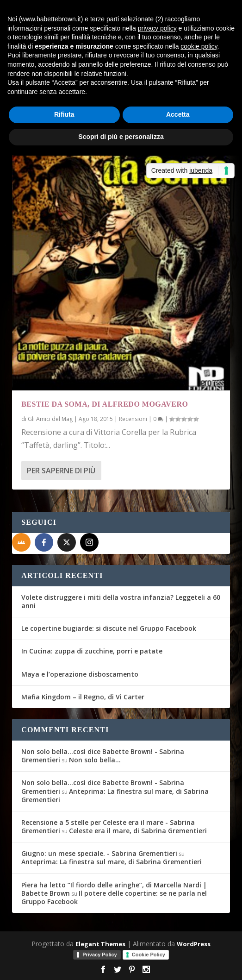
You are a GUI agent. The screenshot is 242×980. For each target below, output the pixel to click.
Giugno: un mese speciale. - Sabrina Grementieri (99, 853)
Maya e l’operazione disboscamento (80, 674)
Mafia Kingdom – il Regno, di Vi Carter (83, 697)
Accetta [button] (178, 114)
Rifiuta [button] (64, 114)
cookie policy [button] (199, 46)
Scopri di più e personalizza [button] (121, 137)
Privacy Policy (100, 955)
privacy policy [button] (157, 28)
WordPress (194, 944)
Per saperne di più (61, 471)
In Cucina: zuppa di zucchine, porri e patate (92, 651)
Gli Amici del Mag (50, 419)
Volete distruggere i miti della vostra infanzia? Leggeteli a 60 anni (121, 601)
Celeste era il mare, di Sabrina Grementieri (138, 831)
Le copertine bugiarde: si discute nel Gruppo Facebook (109, 628)
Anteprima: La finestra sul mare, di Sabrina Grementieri (115, 795)
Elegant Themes (100, 944)
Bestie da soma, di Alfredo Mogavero (105, 404)
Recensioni (133, 419)
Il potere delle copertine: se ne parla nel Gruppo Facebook (114, 897)
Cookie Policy (149, 955)
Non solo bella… (95, 760)
